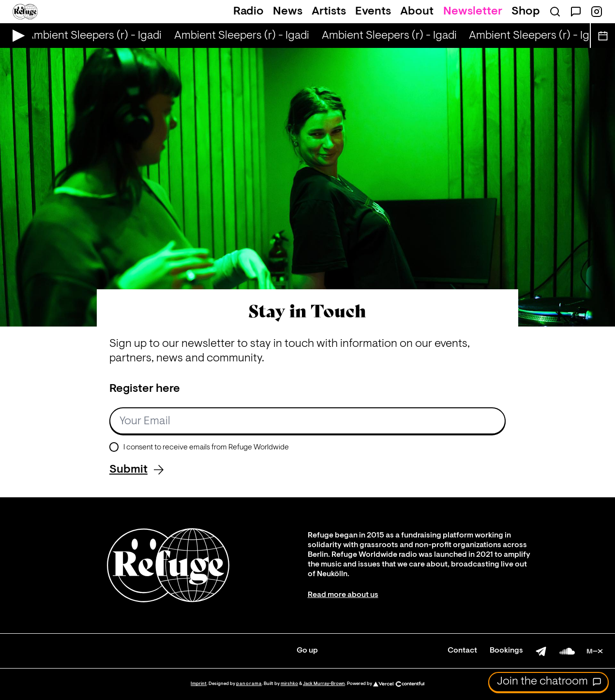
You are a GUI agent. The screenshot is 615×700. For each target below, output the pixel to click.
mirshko (289, 684)
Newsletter (473, 12)
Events (373, 12)
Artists (329, 12)
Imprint (199, 684)
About (417, 12)
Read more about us (343, 595)
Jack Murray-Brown (324, 684)
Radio (248, 12)
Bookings (506, 651)
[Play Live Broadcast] (16, 36)
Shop (526, 12)
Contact (462, 651)
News (288, 12)
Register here (145, 389)
